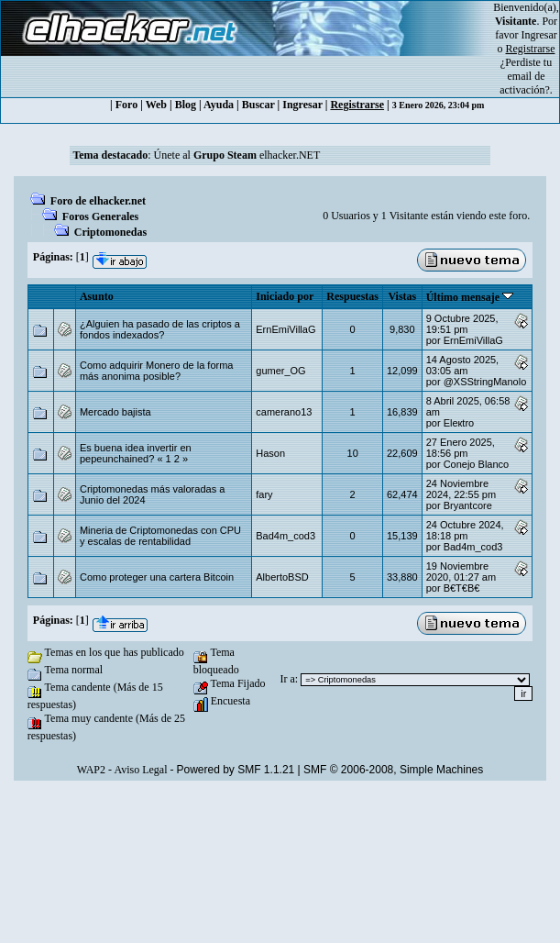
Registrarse (357, 105)
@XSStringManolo (485, 382)
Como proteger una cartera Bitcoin (157, 577)
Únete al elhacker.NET (237, 155)
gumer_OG (280, 371)
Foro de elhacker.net (98, 201)
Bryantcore (468, 505)
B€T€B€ (462, 588)
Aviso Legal (140, 770)
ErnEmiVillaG (285, 329)
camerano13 (284, 412)
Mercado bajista (115, 412)
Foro (126, 105)
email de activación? (525, 83)
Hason (270, 453)
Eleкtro (459, 423)
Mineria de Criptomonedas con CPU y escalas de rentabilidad (160, 536)
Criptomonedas (110, 232)
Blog (186, 105)
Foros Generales (100, 216)
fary (264, 494)
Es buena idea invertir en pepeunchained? (136, 453)
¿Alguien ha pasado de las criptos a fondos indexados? (160, 329)
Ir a (288, 679)
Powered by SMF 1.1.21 (236, 770)
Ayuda (219, 105)
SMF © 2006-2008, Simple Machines (393, 770)
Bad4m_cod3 (285, 536)
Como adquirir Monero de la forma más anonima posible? (157, 371)
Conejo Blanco (477, 464)
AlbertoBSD (282, 577)
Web (156, 105)
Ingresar (539, 35)
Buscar (258, 105)
